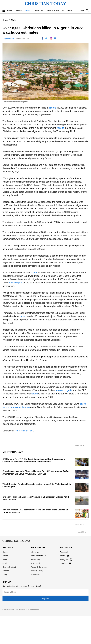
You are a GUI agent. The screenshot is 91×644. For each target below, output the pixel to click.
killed (23, 316)
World (29, 10)
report (34, 273)
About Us (35, 552)
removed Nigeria (64, 390)
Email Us (65, 563)
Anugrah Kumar (8, 39)
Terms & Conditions (39, 567)
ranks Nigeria (16, 283)
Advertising (36, 559)
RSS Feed (35, 563)
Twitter (64, 556)
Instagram (66, 559)
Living (81, 10)
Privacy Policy (37, 571)
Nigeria (53, 108)
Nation (19, 10)
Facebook (65, 552)
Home (10, 10)
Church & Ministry (55, 10)
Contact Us (36, 574)
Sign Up (45, 599)
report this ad (80, 446)
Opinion (39, 10)
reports (60, 128)
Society (71, 10)
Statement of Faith (39, 556)
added (34, 394)
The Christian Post (24, 431)
